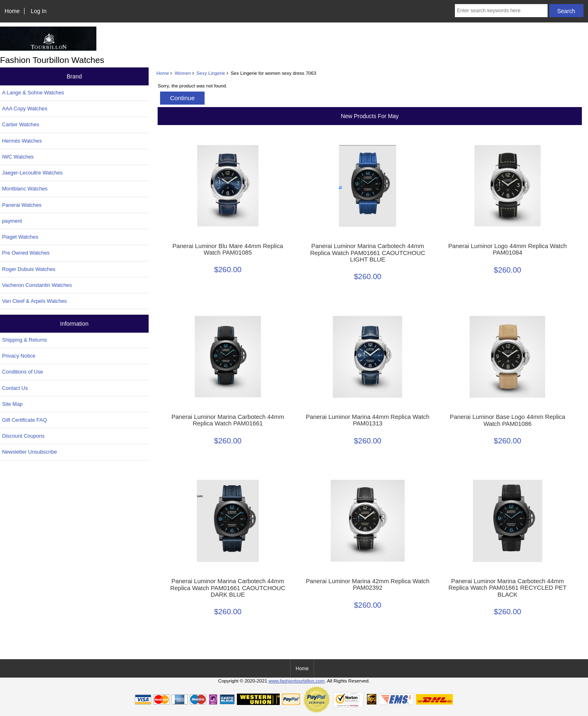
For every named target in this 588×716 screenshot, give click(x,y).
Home (12, 11)
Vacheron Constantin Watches (37, 285)
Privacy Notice (19, 356)
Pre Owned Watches (26, 253)
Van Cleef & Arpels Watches (35, 301)
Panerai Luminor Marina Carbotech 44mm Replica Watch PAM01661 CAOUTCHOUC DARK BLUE (228, 588)
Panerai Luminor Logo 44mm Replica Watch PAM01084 (508, 249)
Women (183, 73)
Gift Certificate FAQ (24, 420)
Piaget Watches (20, 237)
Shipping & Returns (24, 340)
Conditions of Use (23, 372)
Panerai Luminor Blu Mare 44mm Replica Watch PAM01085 (228, 249)
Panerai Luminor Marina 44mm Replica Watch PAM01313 (368, 420)
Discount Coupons (23, 436)
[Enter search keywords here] (501, 11)
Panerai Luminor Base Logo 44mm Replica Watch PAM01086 (508, 420)
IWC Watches (18, 157)
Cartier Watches (21, 124)
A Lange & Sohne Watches (33, 93)
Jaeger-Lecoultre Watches (32, 173)
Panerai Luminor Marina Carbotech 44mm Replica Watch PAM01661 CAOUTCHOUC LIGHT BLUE (367, 253)
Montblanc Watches (25, 189)
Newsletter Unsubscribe (30, 452)
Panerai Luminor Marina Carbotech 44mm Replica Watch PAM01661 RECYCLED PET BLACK (507, 588)
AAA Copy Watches (25, 109)
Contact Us (15, 388)
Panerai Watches (22, 205)
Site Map (12, 404)
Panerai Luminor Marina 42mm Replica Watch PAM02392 (368, 584)
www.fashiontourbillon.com (297, 681)
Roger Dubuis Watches (29, 269)
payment (12, 221)
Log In (39, 11)
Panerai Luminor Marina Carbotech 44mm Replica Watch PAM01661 (228, 420)
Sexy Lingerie (211, 73)
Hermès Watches (22, 141)
